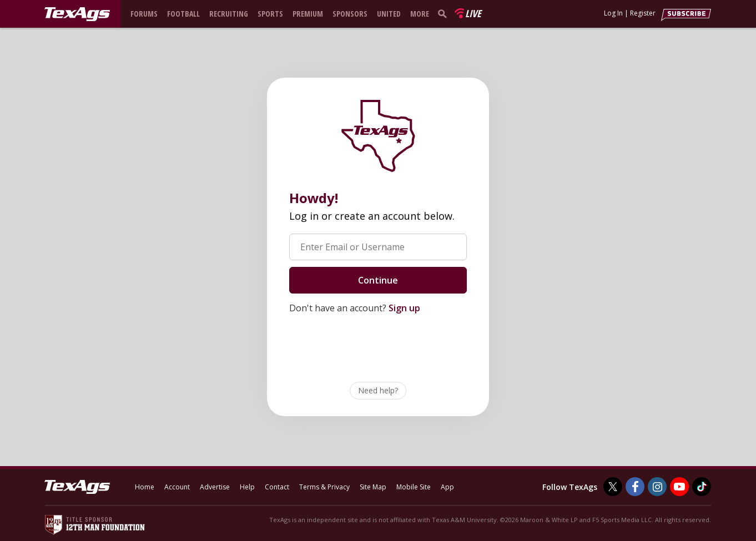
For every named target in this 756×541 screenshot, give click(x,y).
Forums (144, 14)
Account (177, 487)
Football (183, 14)
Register (643, 13)
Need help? (378, 390)
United (389, 14)
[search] (445, 13)
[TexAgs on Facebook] (635, 487)
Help (247, 487)
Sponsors (350, 14)
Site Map (373, 487)
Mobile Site (414, 487)
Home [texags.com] (145, 487)
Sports (270, 14)
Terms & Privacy (324, 487)
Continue (378, 280)
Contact (277, 487)
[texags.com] (77, 14)
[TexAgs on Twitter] (613, 487)
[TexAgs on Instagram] (657, 487)
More (420, 14)
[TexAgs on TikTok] (702, 487)
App (447, 487)
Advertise (215, 487)
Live (473, 13)
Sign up (404, 308)
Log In (613, 13)
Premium (308, 14)
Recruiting (229, 14)
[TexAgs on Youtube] (679, 487)
